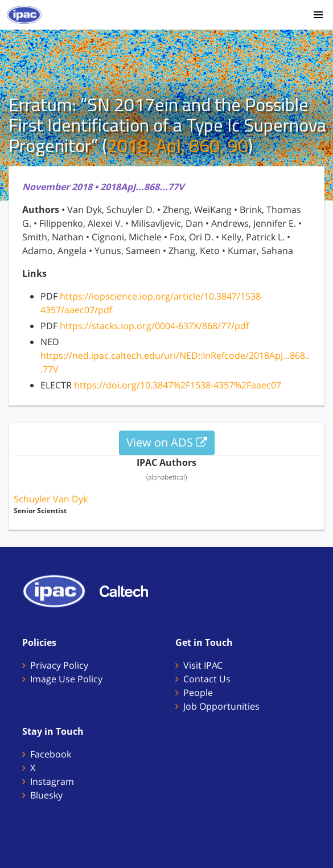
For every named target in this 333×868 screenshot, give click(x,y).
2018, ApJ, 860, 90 (178, 145)
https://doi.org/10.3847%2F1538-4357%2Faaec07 (178, 385)
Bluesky (46, 795)
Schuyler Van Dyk (51, 499)
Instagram (52, 781)
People (198, 693)
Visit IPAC (203, 665)
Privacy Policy (59, 665)
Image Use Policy (66, 679)
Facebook (51, 754)
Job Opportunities (221, 706)
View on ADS (167, 442)
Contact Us (207, 679)
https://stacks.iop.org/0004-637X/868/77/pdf (154, 326)
